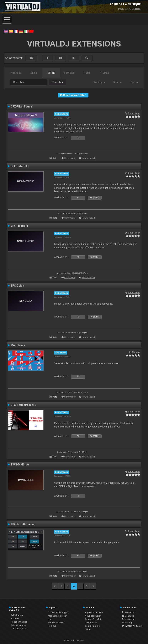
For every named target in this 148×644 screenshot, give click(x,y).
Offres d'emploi (93, 619)
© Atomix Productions (74, 640)
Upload (135, 82)
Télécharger (17, 615)
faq (50, 619)
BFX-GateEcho (20, 166)
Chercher (58, 82)
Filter (117, 82)
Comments (70, 158)
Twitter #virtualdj (132, 626)
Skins (34, 73)
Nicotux (136, 352)
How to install (88, 158)
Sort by (99, 82)
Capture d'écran (19, 629)
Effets (51, 73)
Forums (52, 626)
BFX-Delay (17, 286)
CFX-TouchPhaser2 (23, 405)
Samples (69, 73)
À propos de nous (94, 612)
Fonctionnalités (19, 622)
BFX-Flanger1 (19, 226)
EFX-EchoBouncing (23, 524)
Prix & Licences (19, 625)
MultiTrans (18, 345)
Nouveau (16, 73)
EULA (88, 629)
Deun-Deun (134, 113)
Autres (105, 73)
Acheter (15, 619)
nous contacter (93, 616)
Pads (87, 73)
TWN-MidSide (20, 465)
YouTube (128, 616)
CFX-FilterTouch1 (22, 107)
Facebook (128, 612)
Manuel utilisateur (57, 616)
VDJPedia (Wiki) (56, 623)
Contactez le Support (59, 612)
